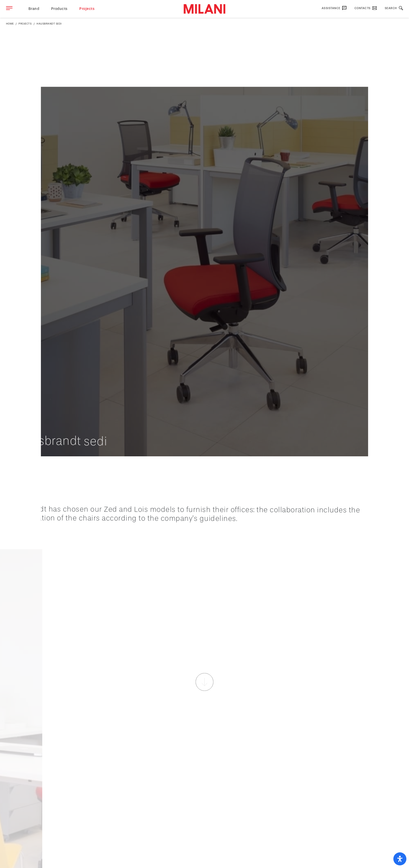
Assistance (334, 8)
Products (59, 9)
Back (390, 465)
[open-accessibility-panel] (400, 859)
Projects (87, 9)
